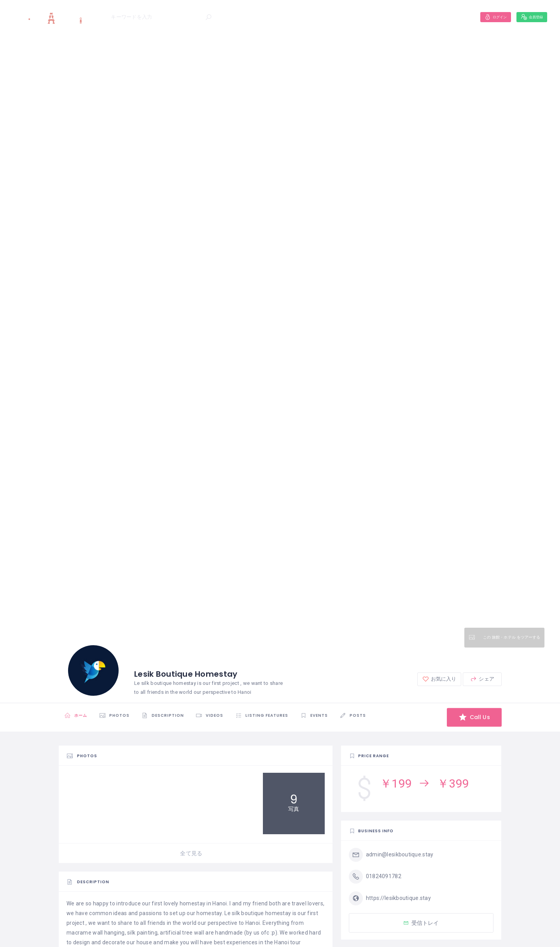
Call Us (471, 717)
